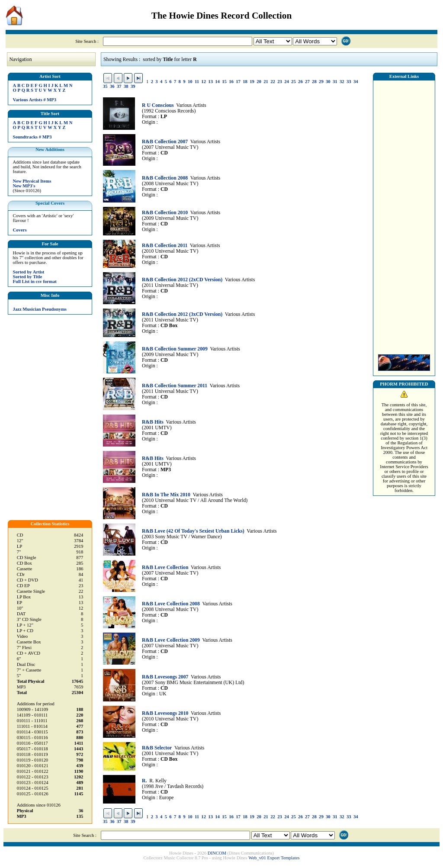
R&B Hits (153, 422)
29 (321, 82)
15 (224, 82)
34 (356, 82)
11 (197, 82)
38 (126, 86)
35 (105, 86)
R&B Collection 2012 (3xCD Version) (182, 314)
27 (307, 82)
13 (210, 82)
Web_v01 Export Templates (274, 858)
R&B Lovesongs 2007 (165, 677)
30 (328, 82)
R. (144, 781)
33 (349, 82)
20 (259, 82)
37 (119, 86)
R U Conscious (158, 105)
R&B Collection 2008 (165, 178)
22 (273, 82)
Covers (20, 230)
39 (133, 86)
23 (280, 82)
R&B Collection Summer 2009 (175, 349)
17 (238, 82)
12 (204, 82)
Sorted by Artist (29, 272)
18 (245, 82)
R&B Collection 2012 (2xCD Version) (182, 280)
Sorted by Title (28, 277)
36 (112, 86)
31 (335, 82)
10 (190, 82)
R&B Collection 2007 (165, 142)
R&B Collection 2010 (165, 213)
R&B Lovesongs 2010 (165, 713)
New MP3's (24, 186)
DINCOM (217, 853)
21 (266, 82)
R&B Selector (157, 748)
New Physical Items (32, 181)
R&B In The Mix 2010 (166, 495)
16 (231, 82)
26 (300, 82)
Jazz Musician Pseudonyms (40, 309)
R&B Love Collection (165, 567)
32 (342, 82)
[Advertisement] (404, 215)
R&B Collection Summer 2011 (175, 386)
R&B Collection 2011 (165, 246)
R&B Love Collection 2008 (171, 604)
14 (217, 82)
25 (294, 82)
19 (252, 82)
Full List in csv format (35, 281)
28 (314, 82)
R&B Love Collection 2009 (171, 640)
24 (287, 82)
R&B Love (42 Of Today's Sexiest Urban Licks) (193, 531)
